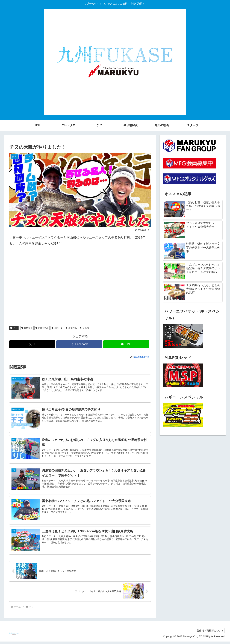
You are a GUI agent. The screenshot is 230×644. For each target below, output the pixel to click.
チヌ (14, 328)
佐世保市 (27, 328)
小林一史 (57, 328)
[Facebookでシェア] (79, 344)
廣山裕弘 (71, 328)
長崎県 (84, 328)
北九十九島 (42, 328)
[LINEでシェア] (126, 344)
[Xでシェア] (32, 344)
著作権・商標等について (209, 633)
